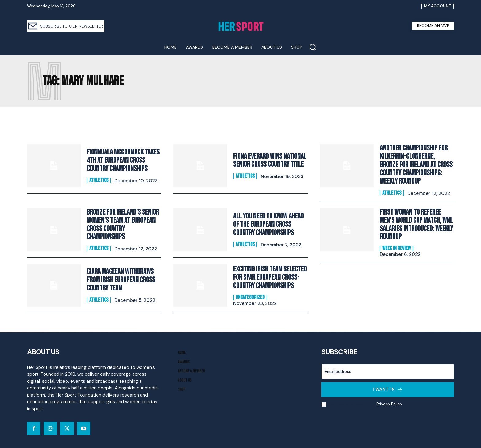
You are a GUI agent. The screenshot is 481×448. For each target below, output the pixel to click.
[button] (313, 47)
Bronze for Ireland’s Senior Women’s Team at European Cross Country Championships (123, 224)
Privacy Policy (389, 403)
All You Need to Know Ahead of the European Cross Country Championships (268, 224)
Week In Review (396, 247)
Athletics (99, 180)
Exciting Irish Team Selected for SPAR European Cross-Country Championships (270, 277)
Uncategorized (250, 296)
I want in (388, 389)
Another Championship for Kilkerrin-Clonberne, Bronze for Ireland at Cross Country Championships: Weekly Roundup (416, 164)
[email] (388, 371)
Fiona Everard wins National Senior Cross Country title (270, 160)
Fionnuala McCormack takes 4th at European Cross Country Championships (123, 161)
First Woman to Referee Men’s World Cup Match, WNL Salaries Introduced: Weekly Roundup (416, 223)
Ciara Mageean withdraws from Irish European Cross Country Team (121, 279)
